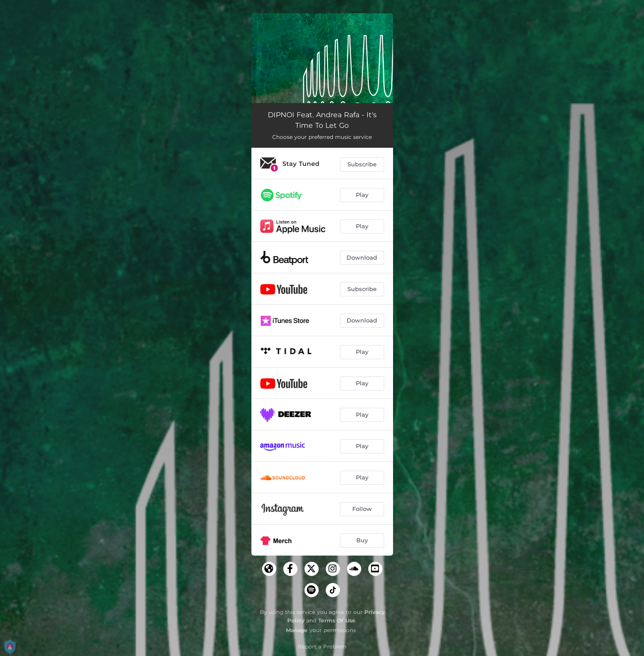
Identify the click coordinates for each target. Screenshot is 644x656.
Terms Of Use (337, 620)
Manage (297, 630)
